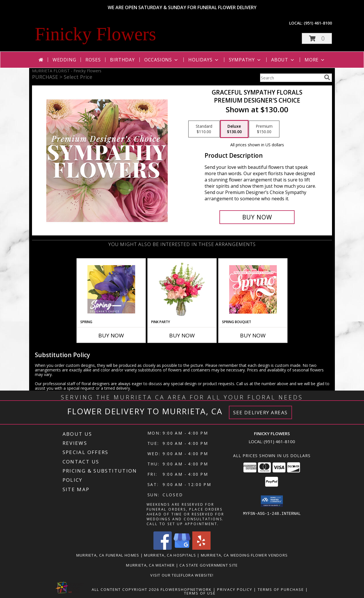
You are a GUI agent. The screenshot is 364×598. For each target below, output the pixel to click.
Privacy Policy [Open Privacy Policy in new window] (235, 589)
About (283, 60)
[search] (327, 77)
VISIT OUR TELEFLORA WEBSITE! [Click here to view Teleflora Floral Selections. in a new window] (182, 575)
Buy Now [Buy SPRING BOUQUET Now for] (253, 335)
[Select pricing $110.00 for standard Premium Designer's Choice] (204, 129)
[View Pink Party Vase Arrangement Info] (182, 289)
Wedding (64, 60)
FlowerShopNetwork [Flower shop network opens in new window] (186, 589)
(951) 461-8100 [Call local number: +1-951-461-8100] (318, 23)
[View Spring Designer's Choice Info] (111, 289)
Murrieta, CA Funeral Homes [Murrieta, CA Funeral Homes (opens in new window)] (108, 555)
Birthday (122, 60)
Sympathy (245, 60)
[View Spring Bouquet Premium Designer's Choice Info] (253, 289)
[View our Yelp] (201, 548)
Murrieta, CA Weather (150, 565)
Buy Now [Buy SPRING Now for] (111, 335)
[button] (317, 38)
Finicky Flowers (95, 34)
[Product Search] (291, 78)
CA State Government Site (209, 565)
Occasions (162, 60)
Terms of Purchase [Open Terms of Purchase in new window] (281, 589)
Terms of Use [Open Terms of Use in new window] (200, 593)
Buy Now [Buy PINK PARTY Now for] (182, 335)
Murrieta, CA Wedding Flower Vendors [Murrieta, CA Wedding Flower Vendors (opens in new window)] (244, 555)
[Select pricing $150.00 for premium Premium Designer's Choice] (264, 129)
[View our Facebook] (163, 548)
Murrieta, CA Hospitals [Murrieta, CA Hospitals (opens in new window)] (170, 555)
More (315, 60)
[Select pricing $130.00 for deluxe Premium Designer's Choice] (234, 129)
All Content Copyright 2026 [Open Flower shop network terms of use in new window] (125, 589)
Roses (93, 60)
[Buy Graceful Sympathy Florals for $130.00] (257, 217)
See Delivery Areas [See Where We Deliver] (260, 412)
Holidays (204, 60)
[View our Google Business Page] (182, 548)
